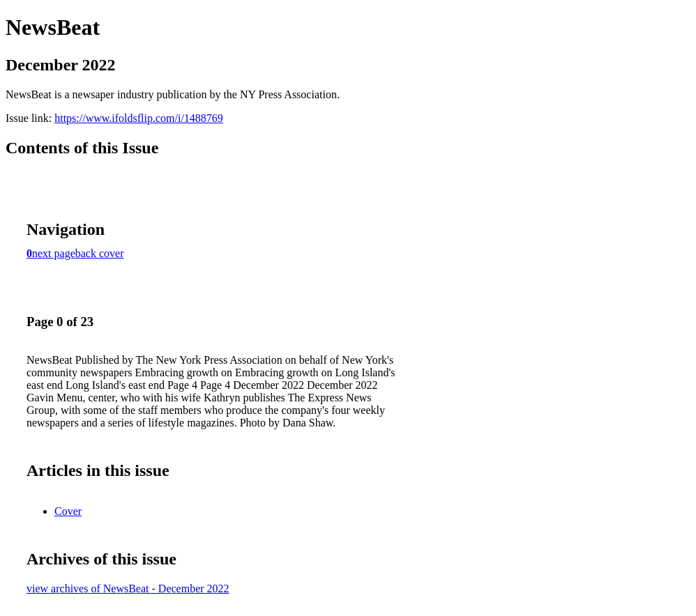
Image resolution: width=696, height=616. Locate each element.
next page (54, 253)
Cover (68, 511)
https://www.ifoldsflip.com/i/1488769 (139, 118)
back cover (100, 253)
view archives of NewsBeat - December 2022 (128, 588)
